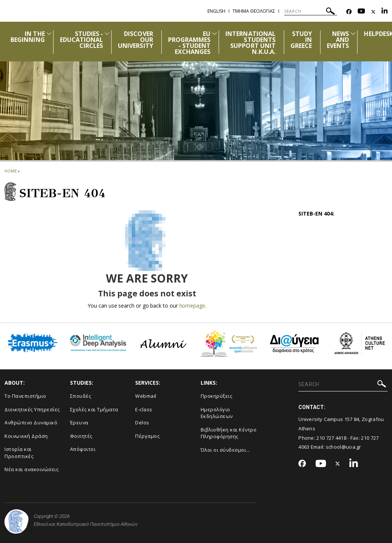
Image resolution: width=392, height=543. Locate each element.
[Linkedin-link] (385, 12)
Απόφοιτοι (83, 449)
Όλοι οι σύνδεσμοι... (225, 450)
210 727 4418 (331, 438)
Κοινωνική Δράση (26, 436)
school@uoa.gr (344, 447)
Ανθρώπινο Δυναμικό (31, 422)
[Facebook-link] (349, 12)
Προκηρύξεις (217, 396)
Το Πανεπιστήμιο (25, 396)
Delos (142, 422)
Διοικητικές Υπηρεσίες (32, 409)
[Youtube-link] (361, 12)
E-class (144, 409)
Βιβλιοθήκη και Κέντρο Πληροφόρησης (229, 433)
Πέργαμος (147, 436)
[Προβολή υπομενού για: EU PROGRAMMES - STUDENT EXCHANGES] (215, 33)
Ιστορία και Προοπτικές (19, 453)
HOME (11, 171)
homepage (192, 306)
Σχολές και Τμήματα (94, 409)
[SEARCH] (311, 11)
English (216, 11)
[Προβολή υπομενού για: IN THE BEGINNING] (49, 33)
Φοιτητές (81, 436)
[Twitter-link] (373, 12)
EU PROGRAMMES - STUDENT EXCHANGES (189, 43)
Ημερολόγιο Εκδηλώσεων (217, 413)
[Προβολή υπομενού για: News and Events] (353, 33)
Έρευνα (79, 422)
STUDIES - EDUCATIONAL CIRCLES (82, 40)
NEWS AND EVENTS (338, 40)
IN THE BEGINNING (28, 37)
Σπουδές (81, 396)
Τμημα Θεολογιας (254, 11)
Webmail (146, 396)
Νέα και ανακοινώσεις (31, 469)
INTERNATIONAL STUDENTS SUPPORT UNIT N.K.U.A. (250, 43)
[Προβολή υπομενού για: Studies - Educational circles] (107, 33)
